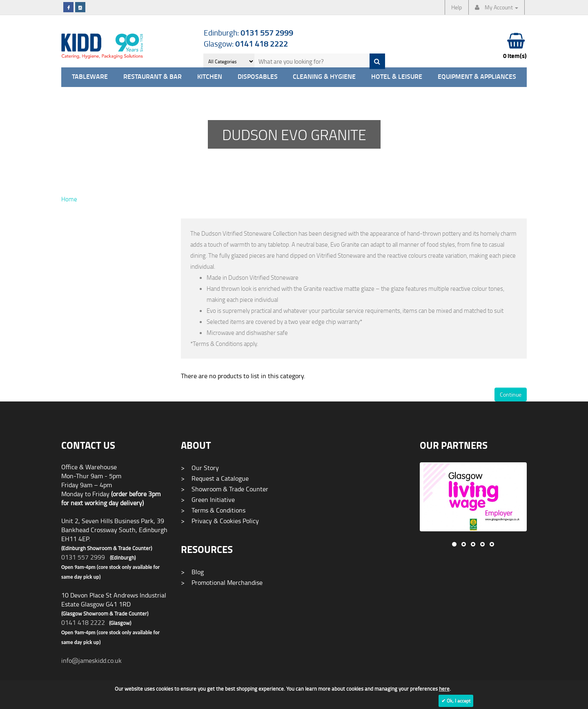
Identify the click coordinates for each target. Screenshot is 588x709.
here (444, 689)
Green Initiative (208, 499)
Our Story (200, 468)
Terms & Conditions (213, 510)
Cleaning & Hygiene (324, 77)
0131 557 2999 (83, 557)
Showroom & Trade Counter (225, 489)
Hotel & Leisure (397, 77)
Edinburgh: (248, 32)
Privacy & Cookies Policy (220, 521)
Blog (192, 572)
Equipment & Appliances (477, 77)
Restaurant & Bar (153, 77)
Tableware (90, 77)
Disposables (258, 77)
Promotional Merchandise (222, 582)
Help (457, 7)
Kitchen (210, 77)
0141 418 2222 (83, 622)
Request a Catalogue (215, 478)
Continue (511, 394)
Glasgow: (246, 43)
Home (69, 199)
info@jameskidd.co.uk (91, 660)
